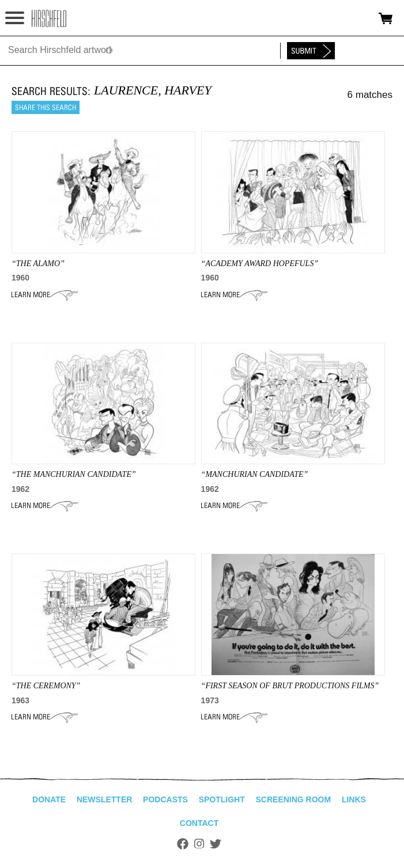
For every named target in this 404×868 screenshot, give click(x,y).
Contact (199, 823)
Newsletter (104, 799)
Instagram (199, 844)
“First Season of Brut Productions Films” (290, 686)
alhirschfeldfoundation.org (49, 18)
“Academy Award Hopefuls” (260, 264)
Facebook (183, 844)
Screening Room (293, 799)
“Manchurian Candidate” (255, 474)
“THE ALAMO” (38, 264)
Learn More (45, 295)
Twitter (216, 844)
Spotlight (222, 799)
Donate (49, 799)
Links (354, 799)
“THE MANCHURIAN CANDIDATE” (74, 474)
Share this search (46, 107)
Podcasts (165, 799)
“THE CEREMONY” (46, 686)
